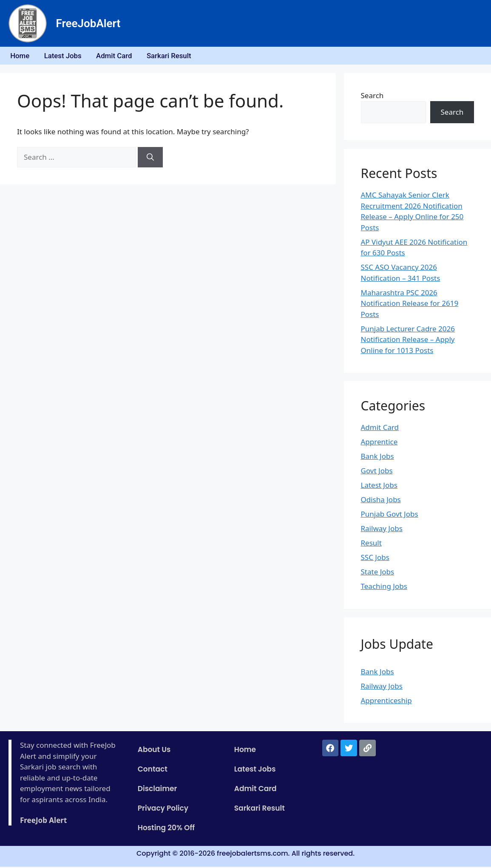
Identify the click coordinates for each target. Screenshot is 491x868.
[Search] (150, 159)
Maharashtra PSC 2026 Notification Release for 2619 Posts (410, 305)
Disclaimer (158, 790)
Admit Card (121, 57)
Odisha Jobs (381, 501)
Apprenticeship (386, 702)
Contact (153, 771)
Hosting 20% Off (166, 829)
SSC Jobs (375, 559)
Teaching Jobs (384, 588)
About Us (154, 751)
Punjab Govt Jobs (390, 516)
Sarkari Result (179, 57)
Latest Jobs (67, 57)
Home (22, 57)
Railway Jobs (382, 530)
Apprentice (379, 443)
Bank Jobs (377, 458)
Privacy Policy (163, 810)
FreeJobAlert (88, 23)
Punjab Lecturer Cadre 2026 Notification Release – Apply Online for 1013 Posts (408, 341)
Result (371, 544)
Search (372, 97)
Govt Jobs (377, 472)
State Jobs (378, 573)
